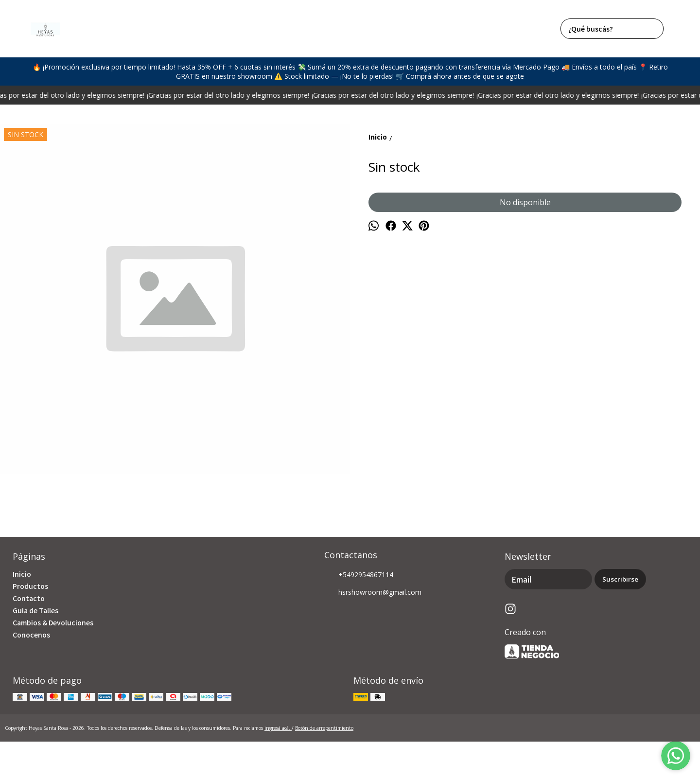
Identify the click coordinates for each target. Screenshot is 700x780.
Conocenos (31, 635)
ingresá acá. (278, 728)
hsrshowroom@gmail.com (373, 593)
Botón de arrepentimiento (324, 728)
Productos (30, 586)
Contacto (29, 598)
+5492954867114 (359, 575)
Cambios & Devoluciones (53, 622)
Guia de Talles (35, 610)
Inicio (22, 574)
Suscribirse (620, 579)
